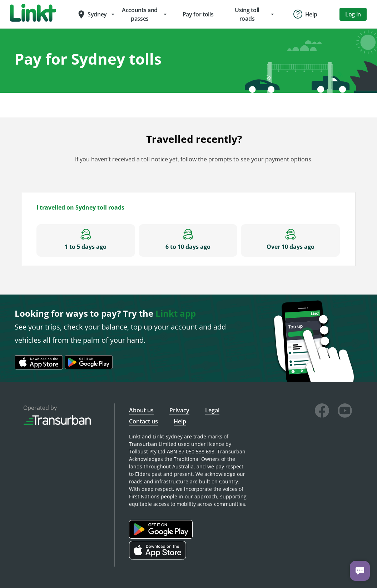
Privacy (179, 410)
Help (180, 421)
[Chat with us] (360, 571)
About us (141, 410)
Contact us (143, 421)
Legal (212, 410)
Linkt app (176, 313)
